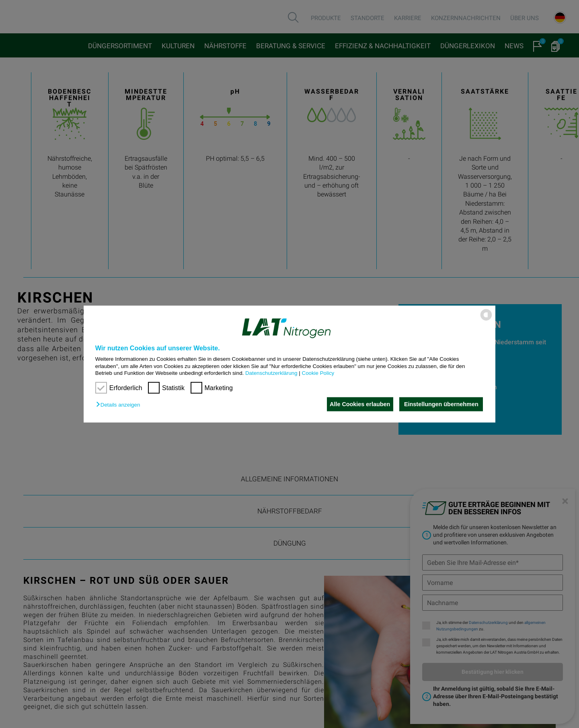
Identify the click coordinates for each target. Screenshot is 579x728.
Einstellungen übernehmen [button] (441, 404)
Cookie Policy (318, 373)
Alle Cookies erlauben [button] (358, 404)
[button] (120, 405)
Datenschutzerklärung (271, 373)
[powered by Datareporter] (486, 320)
